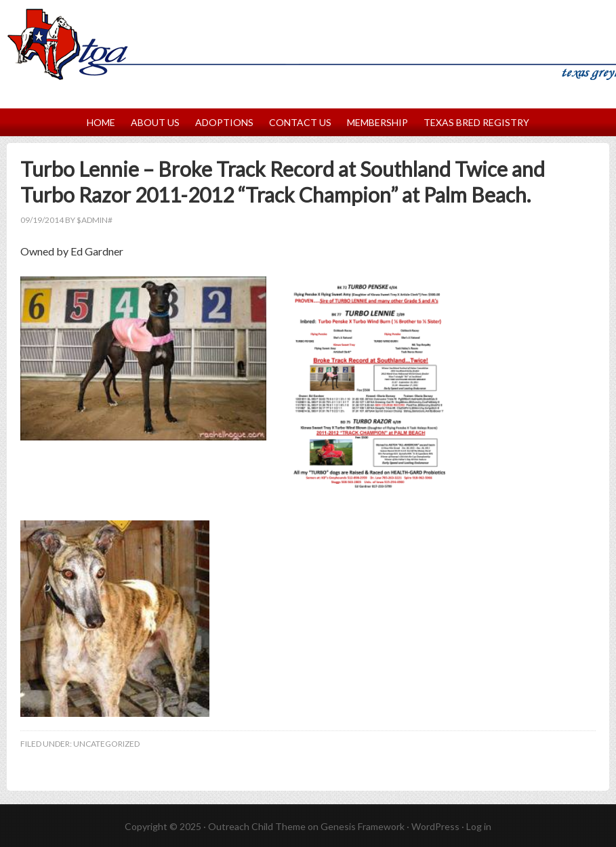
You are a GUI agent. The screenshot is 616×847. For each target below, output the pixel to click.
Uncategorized (106, 744)
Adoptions (224, 122)
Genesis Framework (363, 826)
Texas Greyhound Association (308, 30)
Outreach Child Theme (257, 826)
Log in (479, 826)
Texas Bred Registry (476, 122)
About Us (155, 122)
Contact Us (300, 122)
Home (101, 122)
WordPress (435, 826)
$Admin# (95, 220)
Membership (377, 122)
